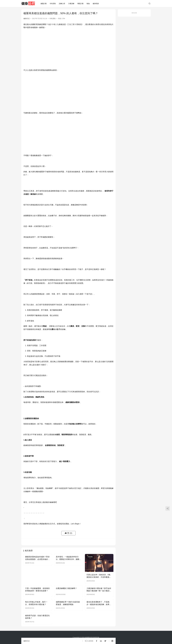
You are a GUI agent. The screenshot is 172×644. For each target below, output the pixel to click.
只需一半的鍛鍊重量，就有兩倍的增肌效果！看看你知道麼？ (37, 590)
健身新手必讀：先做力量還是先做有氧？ (37, 617)
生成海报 (89, 641)
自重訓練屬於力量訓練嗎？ (66, 588)
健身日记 (27, 18)
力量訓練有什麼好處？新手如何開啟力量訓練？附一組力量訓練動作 (99, 590)
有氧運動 (53, 4)
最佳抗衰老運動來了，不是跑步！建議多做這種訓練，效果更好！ (99, 603)
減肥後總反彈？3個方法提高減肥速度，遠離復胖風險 (68, 603)
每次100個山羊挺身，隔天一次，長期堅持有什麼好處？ (36, 603)
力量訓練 (71, 4)
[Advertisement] (68, 47)
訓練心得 (62, 4)
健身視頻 (96, 4)
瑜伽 (88, 4)
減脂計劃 (44, 4)
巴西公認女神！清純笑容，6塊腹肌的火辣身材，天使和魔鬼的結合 (99, 576)
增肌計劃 (80, 4)
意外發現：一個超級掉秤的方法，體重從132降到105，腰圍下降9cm (68, 558)
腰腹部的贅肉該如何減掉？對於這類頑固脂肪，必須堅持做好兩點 (37, 558)
